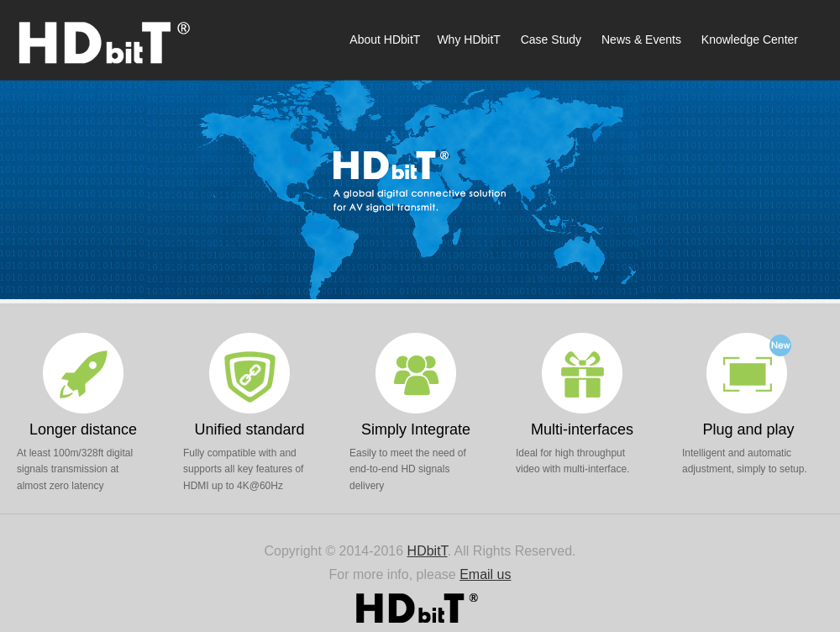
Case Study (551, 39)
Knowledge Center (748, 39)
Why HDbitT (468, 39)
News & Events (641, 39)
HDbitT (428, 551)
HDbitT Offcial (109, 42)
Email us (485, 574)
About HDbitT (385, 39)
